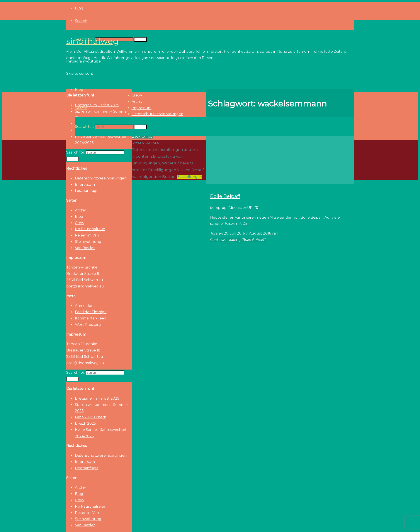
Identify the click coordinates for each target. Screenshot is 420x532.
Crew (80, 223)
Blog (79, 217)
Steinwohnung (88, 242)
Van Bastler (85, 248)
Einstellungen (190, 177)
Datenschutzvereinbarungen (101, 178)
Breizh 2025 (85, 423)
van (275, 233)
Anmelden (84, 306)
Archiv (80, 210)
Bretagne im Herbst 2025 (97, 398)
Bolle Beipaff (225, 196)
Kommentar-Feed (91, 318)
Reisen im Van (87, 235)
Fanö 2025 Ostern (91, 417)
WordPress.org (88, 325)
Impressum (85, 185)
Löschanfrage (87, 191)
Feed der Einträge (91, 312)
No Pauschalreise (90, 229)
